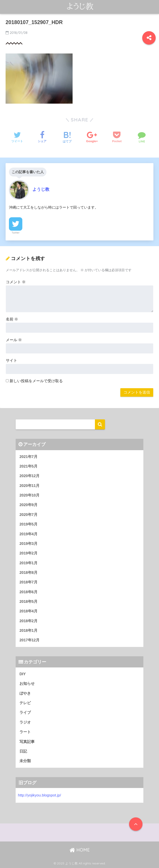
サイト (12, 360)
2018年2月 (28, 621)
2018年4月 (28, 611)
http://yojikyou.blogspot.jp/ (39, 795)
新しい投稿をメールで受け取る (36, 381)
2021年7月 (28, 457)
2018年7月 (28, 582)
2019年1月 (28, 563)
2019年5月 (28, 524)
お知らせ (27, 684)
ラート (25, 732)
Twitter (16, 233)
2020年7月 (28, 515)
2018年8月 (28, 573)
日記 (23, 751)
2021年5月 (28, 466)
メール (14, 340)
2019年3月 (28, 544)
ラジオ (25, 722)
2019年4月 (28, 534)
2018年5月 (28, 602)
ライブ (25, 713)
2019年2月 (28, 553)
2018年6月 (28, 592)
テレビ (25, 703)
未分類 (25, 761)
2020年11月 (29, 486)
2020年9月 (28, 505)
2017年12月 (29, 640)
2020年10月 (29, 495)
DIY (23, 674)
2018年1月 (28, 631)
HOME (80, 850)
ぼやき (25, 693)
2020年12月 (29, 476)
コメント (16, 282)
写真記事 (27, 742)
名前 (12, 319)
